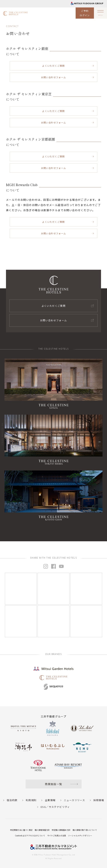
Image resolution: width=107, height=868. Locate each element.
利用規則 (31, 800)
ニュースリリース (74, 800)
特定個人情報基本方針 (61, 830)
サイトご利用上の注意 (57, 835)
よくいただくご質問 (53, 66)
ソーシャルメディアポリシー (80, 835)
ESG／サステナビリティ (55, 807)
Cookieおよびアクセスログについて (30, 835)
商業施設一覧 (53, 784)
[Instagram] (21, 589)
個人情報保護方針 (42, 830)
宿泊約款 (12, 800)
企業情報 (50, 800)
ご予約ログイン (85, 13)
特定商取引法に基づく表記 (21, 830)
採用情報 (99, 800)
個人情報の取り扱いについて (85, 830)
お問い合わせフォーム (54, 77)
